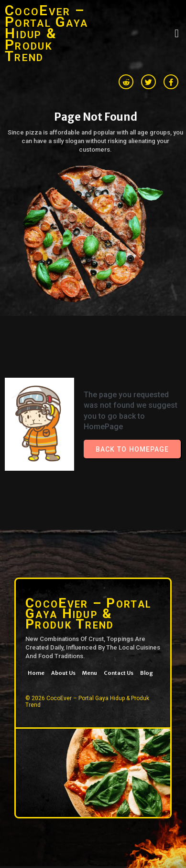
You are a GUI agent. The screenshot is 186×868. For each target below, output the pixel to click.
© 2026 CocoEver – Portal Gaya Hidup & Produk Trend (87, 702)
